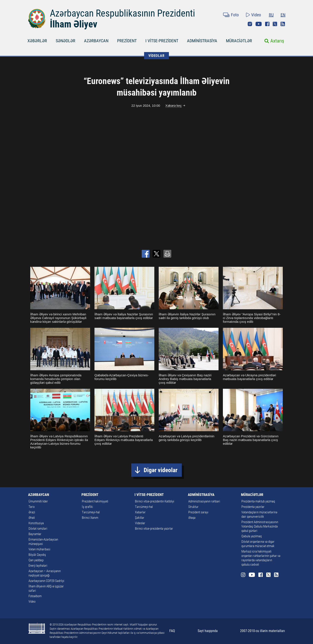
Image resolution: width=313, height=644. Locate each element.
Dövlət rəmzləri (38, 529)
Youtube (259, 24)
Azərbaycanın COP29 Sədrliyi (46, 581)
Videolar (140, 523)
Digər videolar (161, 470)
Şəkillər (140, 518)
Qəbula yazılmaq (252, 536)
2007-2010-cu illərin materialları (263, 631)
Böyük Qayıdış (37, 555)
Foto (235, 15)
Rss (283, 24)
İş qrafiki (87, 507)
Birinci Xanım (90, 518)
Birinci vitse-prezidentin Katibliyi (155, 501)
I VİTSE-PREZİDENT (162, 41)
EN (283, 15)
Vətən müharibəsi (39, 549)
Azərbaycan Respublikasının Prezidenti (122, 13)
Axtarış (277, 41)
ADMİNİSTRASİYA (202, 41)
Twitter (275, 24)
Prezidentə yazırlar (253, 507)
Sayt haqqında (208, 631)
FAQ (172, 631)
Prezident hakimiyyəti (95, 501)
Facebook (267, 24)
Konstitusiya (36, 523)
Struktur (193, 507)
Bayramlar (35, 534)
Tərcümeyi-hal (91, 512)
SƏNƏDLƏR (66, 41)
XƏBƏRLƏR (37, 41)
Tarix (32, 507)
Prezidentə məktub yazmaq (258, 501)
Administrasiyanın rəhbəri (204, 501)
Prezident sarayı (198, 512)
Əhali (32, 518)
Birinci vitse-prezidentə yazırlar (154, 529)
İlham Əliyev (74, 24)
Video (256, 15)
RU (271, 15)
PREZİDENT (127, 41)
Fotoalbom (35, 596)
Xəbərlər (140, 512)
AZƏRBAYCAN (96, 41)
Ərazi (32, 512)
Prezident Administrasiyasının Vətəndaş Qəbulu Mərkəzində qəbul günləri (260, 526)
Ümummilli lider (38, 501)
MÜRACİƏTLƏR (239, 41)
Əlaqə (192, 518)
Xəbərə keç (174, 106)
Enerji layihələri (38, 566)
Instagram (250, 24)
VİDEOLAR (156, 56)
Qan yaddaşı (36, 560)
